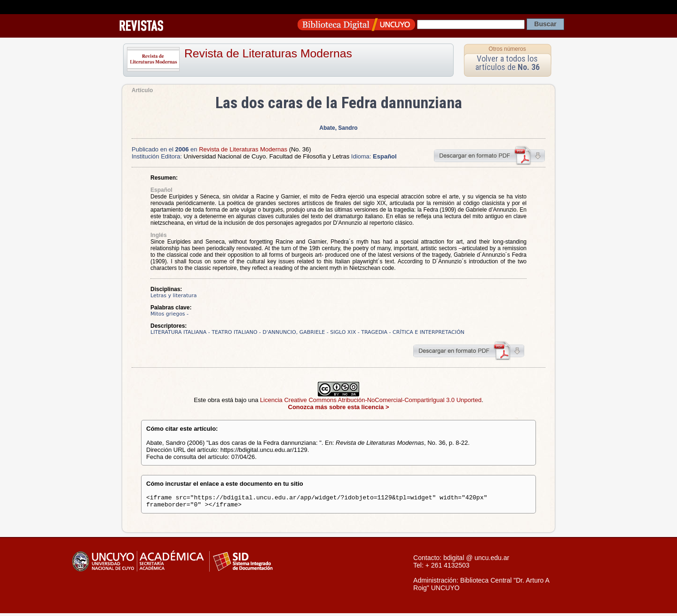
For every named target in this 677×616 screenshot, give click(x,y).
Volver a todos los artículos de (508, 63)
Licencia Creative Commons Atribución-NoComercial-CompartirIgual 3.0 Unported (371, 400)
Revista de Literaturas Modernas (268, 53)
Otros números (507, 49)
